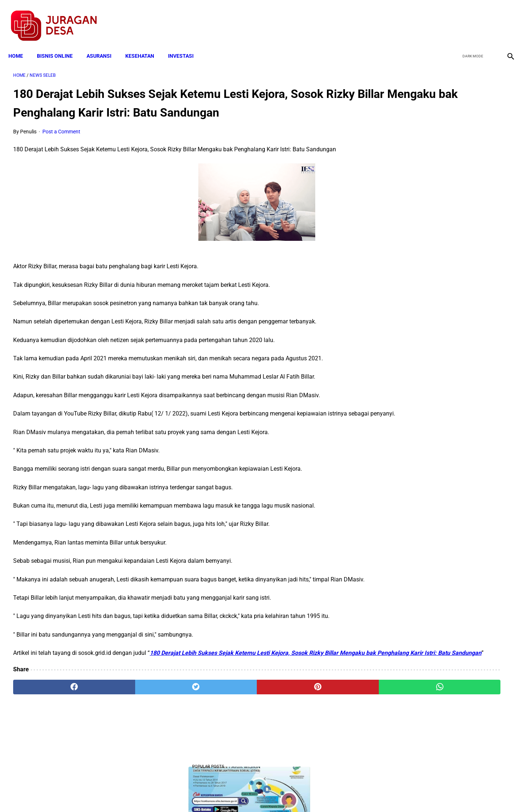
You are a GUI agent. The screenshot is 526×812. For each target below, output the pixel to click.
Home (20, 45)
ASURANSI (104, 45)
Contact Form (320, 793)
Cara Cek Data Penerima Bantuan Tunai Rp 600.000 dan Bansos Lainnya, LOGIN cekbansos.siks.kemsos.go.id (441, 374)
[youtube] (488, 19)
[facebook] (453, 19)
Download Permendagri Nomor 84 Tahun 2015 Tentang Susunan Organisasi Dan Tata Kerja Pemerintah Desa (443, 429)
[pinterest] (224, 726)
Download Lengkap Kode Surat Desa (437, 238)
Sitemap (287, 793)
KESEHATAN (144, 45)
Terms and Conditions (177, 793)
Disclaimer (259, 793)
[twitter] (471, 19)
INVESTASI (186, 45)
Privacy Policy (224, 793)
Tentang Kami (358, 793)
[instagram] (505, 19)
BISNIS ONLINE (60, 45)
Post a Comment (61, 143)
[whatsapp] (308, 726)
